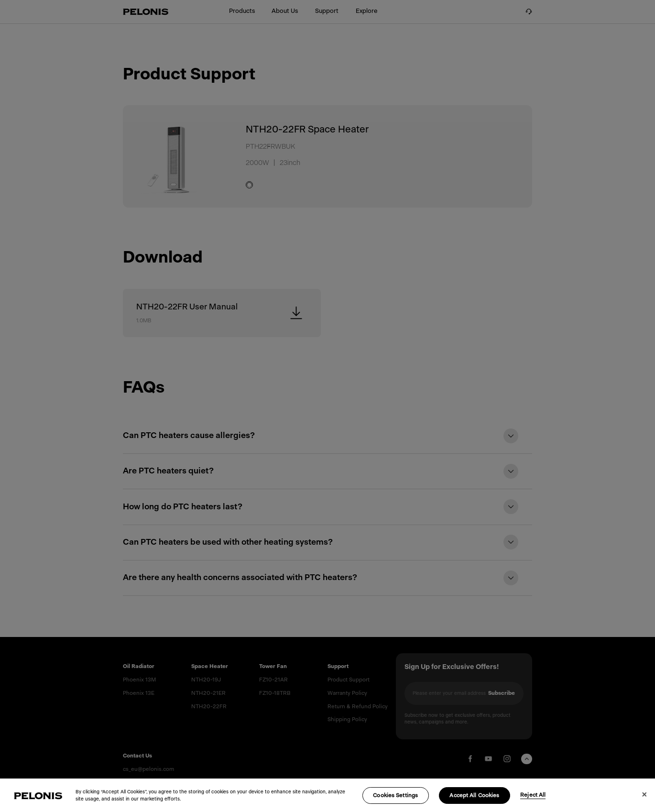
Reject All (533, 801)
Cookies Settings (395, 802)
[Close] (644, 800)
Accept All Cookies (474, 802)
